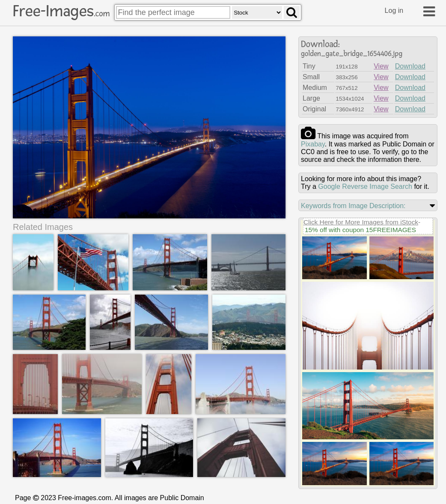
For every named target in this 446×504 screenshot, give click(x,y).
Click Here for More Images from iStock (361, 222)
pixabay (313, 144)
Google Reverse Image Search (365, 186)
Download (410, 66)
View (381, 66)
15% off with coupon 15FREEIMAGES (360, 230)
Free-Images (61, 11)
